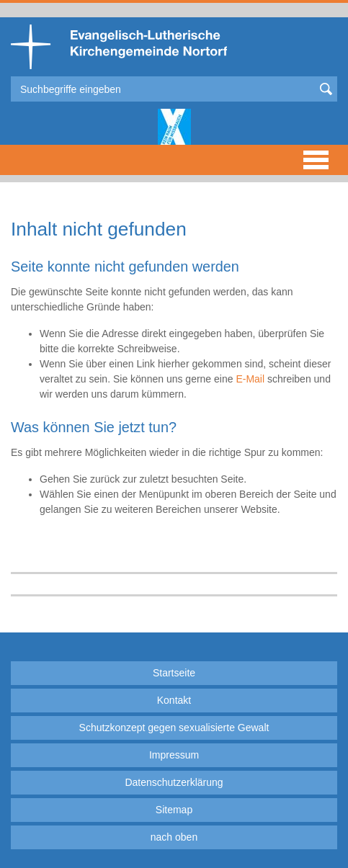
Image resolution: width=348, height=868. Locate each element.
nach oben (174, 837)
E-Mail (250, 379)
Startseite (174, 673)
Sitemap (174, 810)
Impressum (174, 755)
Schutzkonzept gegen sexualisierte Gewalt (174, 728)
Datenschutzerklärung (174, 782)
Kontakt (174, 700)
